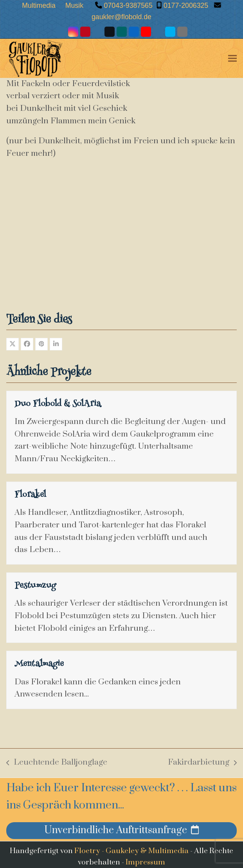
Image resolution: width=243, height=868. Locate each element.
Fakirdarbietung (202, 763)
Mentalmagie (39, 664)
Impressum (145, 862)
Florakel (30, 495)
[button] (232, 58)
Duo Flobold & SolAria (58, 404)
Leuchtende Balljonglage (57, 763)
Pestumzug (35, 586)
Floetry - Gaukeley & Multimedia (131, 851)
